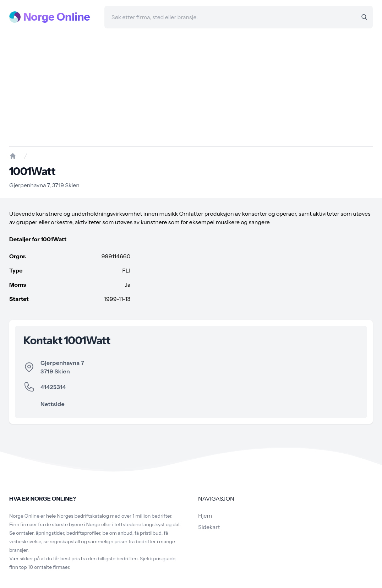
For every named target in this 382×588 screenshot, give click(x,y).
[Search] (364, 17)
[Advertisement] (191, 87)
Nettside (53, 404)
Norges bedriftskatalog (83, 516)
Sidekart (209, 527)
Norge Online (57, 17)
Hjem (205, 516)
